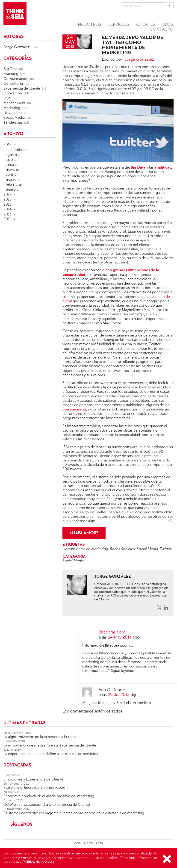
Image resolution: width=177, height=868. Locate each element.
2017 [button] (7, 194)
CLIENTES (146, 24)
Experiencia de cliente (22, 88)
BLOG (168, 24)
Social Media (147, 549)
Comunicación (16, 79)
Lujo (7, 98)
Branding (11, 74)
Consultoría (13, 84)
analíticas (163, 167)
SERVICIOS (119, 24)
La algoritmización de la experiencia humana (40, 737)
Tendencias (13, 122)
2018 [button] (8, 145)
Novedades (13, 113)
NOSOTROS (90, 24)
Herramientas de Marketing (85, 549)
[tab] (29, 145)
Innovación (13, 93)
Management (14, 103)
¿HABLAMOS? (84, 533)
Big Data (10, 69)
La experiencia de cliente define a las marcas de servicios (51, 754)
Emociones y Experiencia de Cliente (33, 779)
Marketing (12, 108)
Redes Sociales (122, 549)
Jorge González (139, 59)
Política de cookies (38, 862)
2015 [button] (7, 204)
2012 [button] (7, 219)
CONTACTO (162, 29)
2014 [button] (8, 209)
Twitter (166, 549)
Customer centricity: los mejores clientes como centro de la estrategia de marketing (74, 813)
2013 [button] (7, 214)
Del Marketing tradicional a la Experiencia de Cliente (47, 805)
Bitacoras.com (112, 632)
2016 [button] (8, 199)
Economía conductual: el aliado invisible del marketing (49, 796)
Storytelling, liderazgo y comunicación (35, 788)
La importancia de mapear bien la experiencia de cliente (50, 745)
